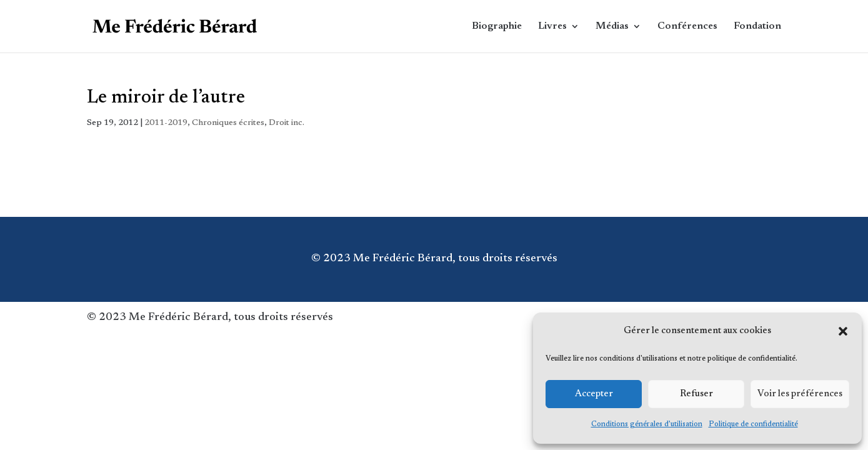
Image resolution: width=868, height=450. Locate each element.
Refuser (696, 394)
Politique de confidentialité (753, 424)
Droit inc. (287, 123)
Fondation (757, 27)
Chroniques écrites (228, 123)
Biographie (497, 27)
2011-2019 (166, 123)
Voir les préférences (800, 394)
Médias (612, 27)
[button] (843, 331)
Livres (552, 27)
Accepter (594, 394)
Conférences (687, 27)
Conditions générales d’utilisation (647, 424)
